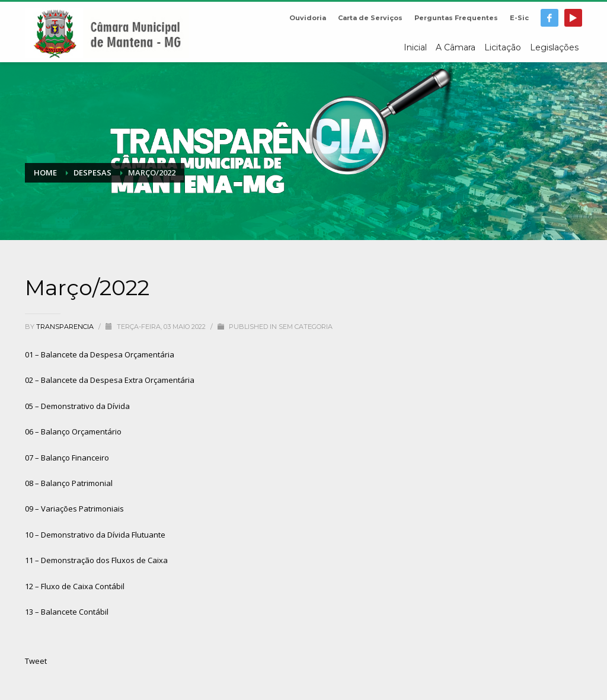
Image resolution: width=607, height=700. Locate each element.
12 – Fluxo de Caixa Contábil (75, 586)
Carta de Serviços (370, 18)
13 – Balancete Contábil (67, 612)
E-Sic (519, 18)
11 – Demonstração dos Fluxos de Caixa (96, 560)
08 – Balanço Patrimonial (69, 483)
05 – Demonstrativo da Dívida (77, 406)
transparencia (66, 327)
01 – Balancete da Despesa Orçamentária (100, 354)
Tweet (36, 661)
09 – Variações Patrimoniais (74, 509)
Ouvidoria (308, 18)
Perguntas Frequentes (456, 18)
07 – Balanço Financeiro (67, 458)
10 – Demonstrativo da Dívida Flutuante (95, 535)
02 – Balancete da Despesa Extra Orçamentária (110, 380)
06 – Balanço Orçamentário (73, 431)
